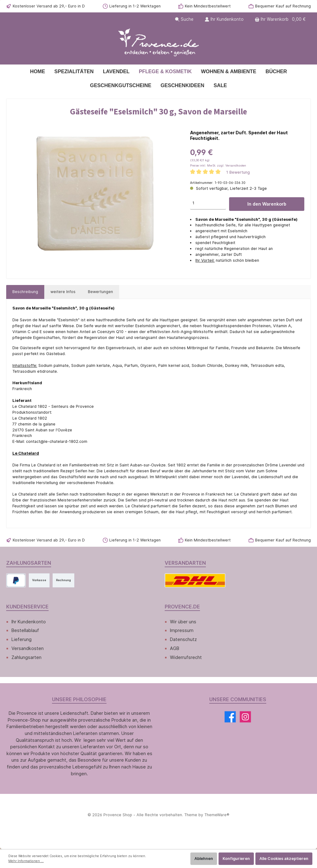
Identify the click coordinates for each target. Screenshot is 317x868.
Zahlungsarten (27, 657)
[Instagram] (245, 717)
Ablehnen (204, 859)
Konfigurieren (236, 859)
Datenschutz (183, 639)
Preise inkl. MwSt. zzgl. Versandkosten (217, 165)
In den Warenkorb (267, 204)
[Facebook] (230, 717)
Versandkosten (27, 648)
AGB (175, 648)
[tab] (25, 292)
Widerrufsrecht (186, 657)
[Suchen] (186, 19)
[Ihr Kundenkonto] (225, 19)
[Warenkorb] (281, 19)
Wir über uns (183, 622)
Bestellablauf (25, 630)
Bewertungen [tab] (99, 292)
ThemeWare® (215, 815)
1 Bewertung (237, 172)
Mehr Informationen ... (26, 861)
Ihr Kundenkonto (29, 622)
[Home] (38, 71)
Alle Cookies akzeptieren (284, 859)
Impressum (182, 630)
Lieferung (22, 639)
